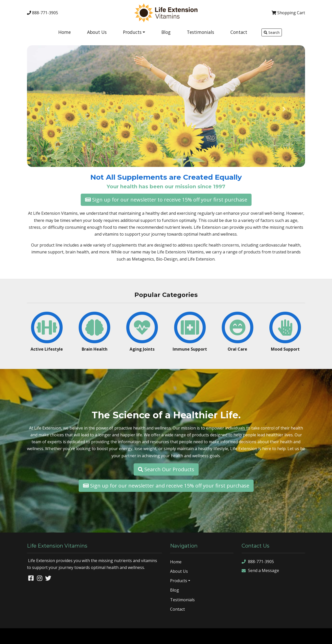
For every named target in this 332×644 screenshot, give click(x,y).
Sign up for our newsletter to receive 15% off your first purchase (166, 200)
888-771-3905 (43, 13)
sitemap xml (289, 636)
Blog (166, 32)
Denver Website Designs (50, 636)
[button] (48, 109)
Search (272, 32)
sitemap (271, 636)
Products (132, 32)
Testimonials (200, 32)
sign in (323, 636)
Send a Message (260, 571)
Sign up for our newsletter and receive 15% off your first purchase (166, 486)
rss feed (308, 636)
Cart (288, 13)
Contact (239, 32)
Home (65, 32)
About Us (97, 32)
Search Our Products (166, 469)
